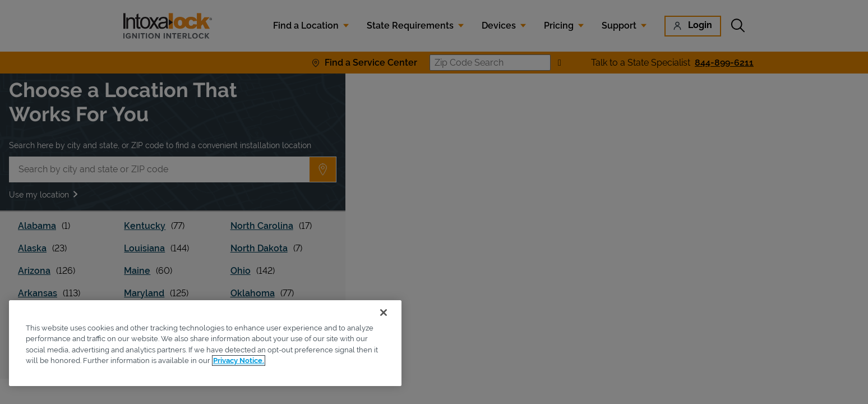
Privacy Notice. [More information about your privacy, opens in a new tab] (239, 361)
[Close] (384, 313)
